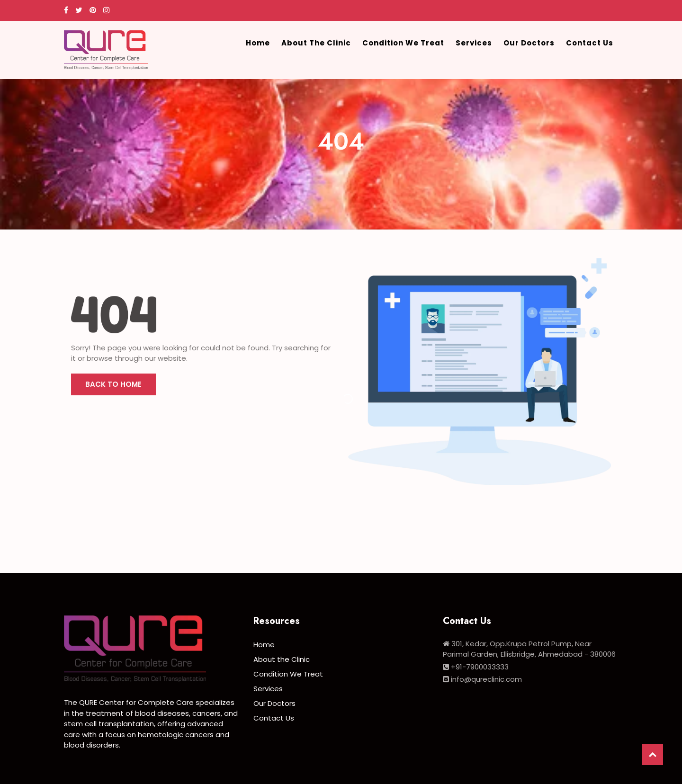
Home (258, 43)
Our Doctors (529, 43)
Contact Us (590, 43)
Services (474, 43)
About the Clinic (316, 43)
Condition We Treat (403, 43)
